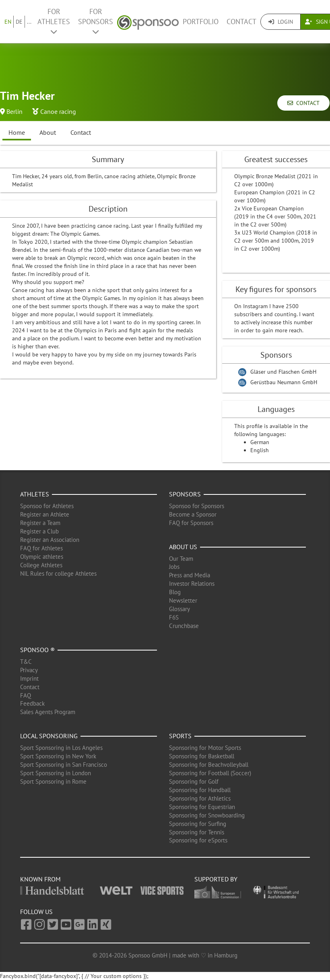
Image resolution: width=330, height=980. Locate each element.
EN (8, 22)
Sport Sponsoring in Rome (53, 781)
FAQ (26, 695)
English (260, 450)
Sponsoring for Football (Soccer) (210, 773)
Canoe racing (58, 111)
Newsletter (183, 600)
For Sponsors (96, 21)
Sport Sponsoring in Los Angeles (61, 748)
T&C (26, 662)
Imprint (29, 678)
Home (17, 132)
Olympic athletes (42, 557)
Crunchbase (184, 626)
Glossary (179, 609)
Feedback (32, 703)
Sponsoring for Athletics (200, 798)
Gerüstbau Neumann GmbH (284, 382)
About (48, 132)
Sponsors (185, 494)
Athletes (35, 494)
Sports (180, 736)
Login (281, 22)
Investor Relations (192, 584)
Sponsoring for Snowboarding (207, 815)
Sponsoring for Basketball (202, 756)
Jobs (174, 567)
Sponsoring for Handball (200, 790)
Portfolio (201, 22)
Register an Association (50, 540)
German (260, 442)
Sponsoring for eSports (198, 840)
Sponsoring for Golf (194, 781)
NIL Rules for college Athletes (58, 573)
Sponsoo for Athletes (47, 506)
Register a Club (39, 531)
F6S (174, 617)
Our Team (181, 559)
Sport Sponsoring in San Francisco (64, 765)
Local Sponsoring (49, 736)
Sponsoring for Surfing (198, 824)
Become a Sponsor (193, 514)
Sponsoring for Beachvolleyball (209, 765)
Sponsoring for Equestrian (202, 807)
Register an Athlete (45, 514)
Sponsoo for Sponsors (197, 506)
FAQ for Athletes (41, 548)
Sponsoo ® (37, 650)
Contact (241, 22)
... (29, 22)
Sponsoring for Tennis (197, 832)
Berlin (14, 111)
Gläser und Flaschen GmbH (283, 372)
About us (183, 547)
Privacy (29, 670)
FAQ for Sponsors (191, 523)
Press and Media (190, 575)
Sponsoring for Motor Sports (205, 748)
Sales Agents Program (48, 712)
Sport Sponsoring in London (56, 773)
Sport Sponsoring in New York (58, 756)
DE (19, 22)
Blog (175, 592)
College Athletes (41, 565)
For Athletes (54, 21)
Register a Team (40, 523)
